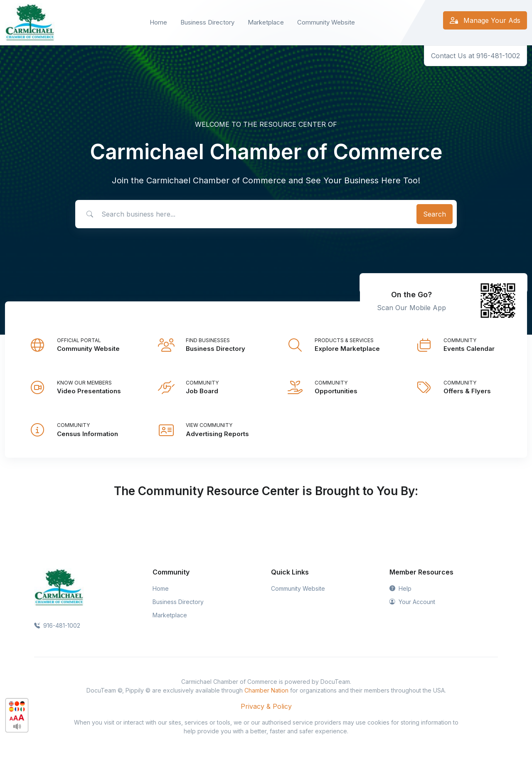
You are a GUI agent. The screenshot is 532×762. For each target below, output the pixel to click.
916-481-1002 (57, 625)
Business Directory (207, 22)
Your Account (412, 602)
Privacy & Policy (266, 706)
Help (400, 588)
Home (158, 22)
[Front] (30, 23)
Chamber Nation (266, 690)
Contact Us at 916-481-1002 (475, 56)
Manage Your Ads (485, 20)
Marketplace (266, 22)
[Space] (59, 587)
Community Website (326, 22)
